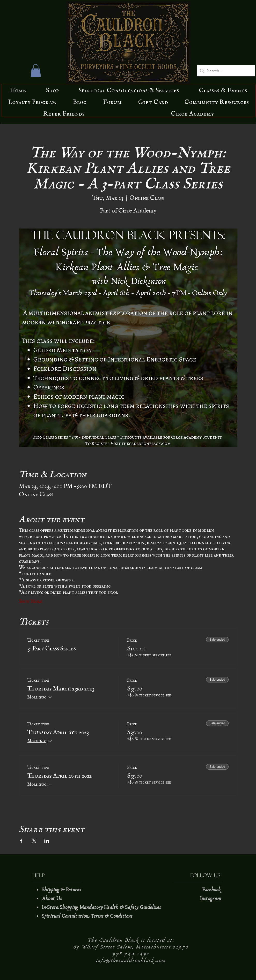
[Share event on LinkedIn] (47, 841)
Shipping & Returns (62, 890)
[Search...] (225, 71)
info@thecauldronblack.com (131, 960)
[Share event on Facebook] (21, 841)
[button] (36, 71)
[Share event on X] (34, 841)
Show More (31, 600)
